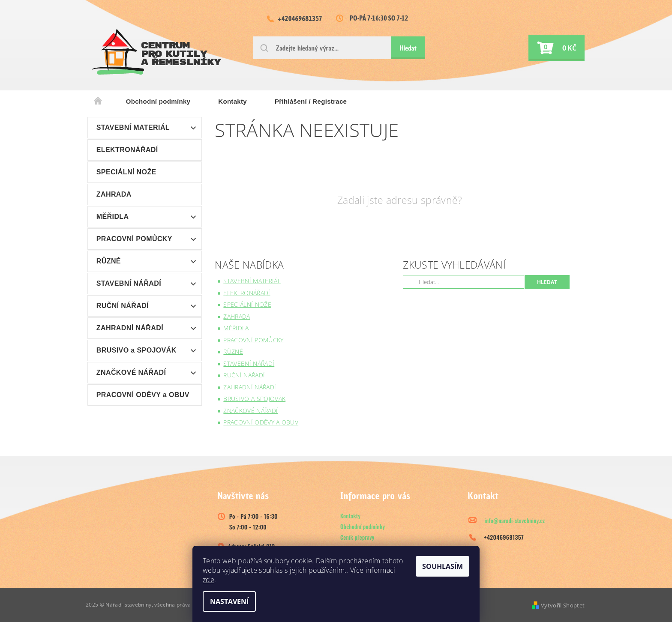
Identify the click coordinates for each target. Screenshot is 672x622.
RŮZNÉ (109, 261)
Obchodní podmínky (158, 101)
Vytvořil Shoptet (563, 605)
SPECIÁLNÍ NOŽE (126, 172)
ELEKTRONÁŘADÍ (127, 150)
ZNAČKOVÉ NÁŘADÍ (131, 372)
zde (208, 580)
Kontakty (232, 101)
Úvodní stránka (98, 102)
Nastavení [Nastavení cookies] (229, 601)
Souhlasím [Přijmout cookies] (442, 566)
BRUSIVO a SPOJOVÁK (136, 350)
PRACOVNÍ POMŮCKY (134, 239)
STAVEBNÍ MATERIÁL (133, 127)
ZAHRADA (114, 194)
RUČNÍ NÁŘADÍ (123, 306)
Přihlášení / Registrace (311, 101)
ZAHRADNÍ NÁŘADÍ (130, 328)
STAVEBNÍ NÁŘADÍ (129, 283)
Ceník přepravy (357, 537)
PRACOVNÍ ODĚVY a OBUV (143, 395)
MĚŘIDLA (113, 217)
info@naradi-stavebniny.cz (515, 520)
